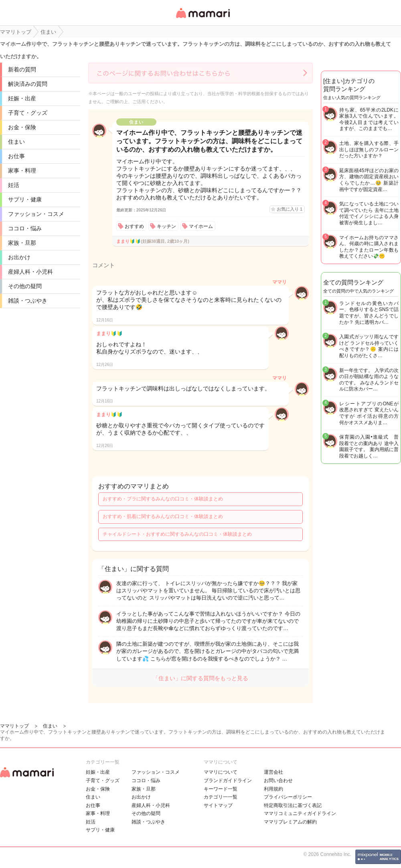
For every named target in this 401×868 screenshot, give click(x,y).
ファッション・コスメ (36, 214)
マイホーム (201, 226)
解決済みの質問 (28, 84)
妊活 (14, 185)
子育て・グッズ (28, 113)
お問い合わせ (278, 781)
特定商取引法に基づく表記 (293, 805)
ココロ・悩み (25, 228)
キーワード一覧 (221, 789)
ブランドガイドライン (228, 781)
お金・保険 (22, 127)
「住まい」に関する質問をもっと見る (200, 678)
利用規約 (273, 789)
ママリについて (221, 772)
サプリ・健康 (25, 199)
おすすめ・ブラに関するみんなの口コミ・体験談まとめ (163, 499)
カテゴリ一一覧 (221, 797)
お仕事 (16, 156)
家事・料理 (22, 171)
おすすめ (134, 226)
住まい (16, 142)
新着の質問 (22, 69)
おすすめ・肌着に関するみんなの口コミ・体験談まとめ (163, 516)
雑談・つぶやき (28, 301)
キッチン (166, 226)
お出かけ (19, 257)
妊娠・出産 (22, 98)
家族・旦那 (22, 243)
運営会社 (273, 772)
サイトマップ (218, 805)
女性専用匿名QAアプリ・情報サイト (203, 19)
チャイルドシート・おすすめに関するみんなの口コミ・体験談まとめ (177, 534)
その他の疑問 (25, 286)
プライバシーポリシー (288, 797)
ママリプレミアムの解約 (290, 822)
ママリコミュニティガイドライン (300, 813)
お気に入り (290, 209)
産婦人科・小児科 (30, 272)
